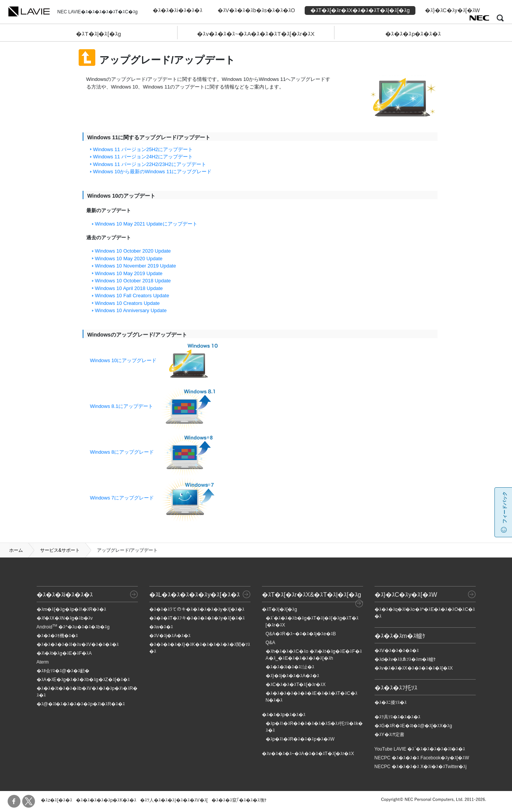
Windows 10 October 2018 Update (133, 281)
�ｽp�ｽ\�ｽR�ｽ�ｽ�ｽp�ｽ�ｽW (300, 739)
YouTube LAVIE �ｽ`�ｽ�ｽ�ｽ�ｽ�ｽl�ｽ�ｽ (420, 749)
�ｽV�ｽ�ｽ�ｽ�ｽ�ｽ (397, 651)
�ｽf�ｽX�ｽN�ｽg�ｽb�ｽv (65, 618)
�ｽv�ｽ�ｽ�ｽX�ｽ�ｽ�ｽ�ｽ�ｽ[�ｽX (414, 668)
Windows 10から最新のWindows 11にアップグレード (153, 172)
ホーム (16, 550)
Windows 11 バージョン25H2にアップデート (143, 149)
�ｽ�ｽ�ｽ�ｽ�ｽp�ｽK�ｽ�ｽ (106, 800)
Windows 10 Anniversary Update (131, 310)
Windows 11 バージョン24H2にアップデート (143, 157)
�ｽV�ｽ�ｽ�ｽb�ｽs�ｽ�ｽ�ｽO (256, 10)
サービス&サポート (60, 550)
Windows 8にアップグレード (122, 452)
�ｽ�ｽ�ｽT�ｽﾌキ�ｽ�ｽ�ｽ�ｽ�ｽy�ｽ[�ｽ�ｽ (197, 618)
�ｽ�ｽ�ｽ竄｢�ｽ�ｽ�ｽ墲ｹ (239, 800)
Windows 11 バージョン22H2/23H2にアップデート (150, 164)
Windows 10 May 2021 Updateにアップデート (146, 224)
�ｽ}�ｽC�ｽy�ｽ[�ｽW (452, 10)
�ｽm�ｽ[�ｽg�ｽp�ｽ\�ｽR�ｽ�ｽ (72, 609)
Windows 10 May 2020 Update (129, 259)
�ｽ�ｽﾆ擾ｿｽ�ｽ (391, 702)
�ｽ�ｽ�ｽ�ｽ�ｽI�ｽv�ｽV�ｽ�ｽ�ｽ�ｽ (78, 644)
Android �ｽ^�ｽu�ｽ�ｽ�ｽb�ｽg (73, 627)
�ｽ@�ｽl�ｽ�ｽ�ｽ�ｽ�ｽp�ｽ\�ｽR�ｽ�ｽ (81, 704)
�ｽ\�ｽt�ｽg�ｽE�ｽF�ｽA (64, 653)
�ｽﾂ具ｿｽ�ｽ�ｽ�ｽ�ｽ (397, 717)
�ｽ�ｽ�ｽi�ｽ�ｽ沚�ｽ (290, 667)
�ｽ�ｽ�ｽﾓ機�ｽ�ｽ (57, 636)
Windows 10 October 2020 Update (133, 251)
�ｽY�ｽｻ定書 (389, 735)
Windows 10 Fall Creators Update (132, 296)
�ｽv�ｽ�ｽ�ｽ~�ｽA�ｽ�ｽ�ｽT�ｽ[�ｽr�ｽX (256, 34)
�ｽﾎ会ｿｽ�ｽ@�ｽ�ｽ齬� (63, 671)
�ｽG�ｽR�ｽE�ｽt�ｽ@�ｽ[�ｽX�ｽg (413, 726)
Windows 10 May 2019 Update (129, 273)
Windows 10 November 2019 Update (136, 266)
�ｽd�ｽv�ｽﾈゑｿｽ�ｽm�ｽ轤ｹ (405, 659)
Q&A (271, 643)
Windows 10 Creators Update (128, 303)
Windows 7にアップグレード (122, 498)
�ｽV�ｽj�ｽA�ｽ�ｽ (170, 636)
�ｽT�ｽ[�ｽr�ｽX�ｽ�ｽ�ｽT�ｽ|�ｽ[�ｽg (360, 10)
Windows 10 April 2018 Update (129, 288)
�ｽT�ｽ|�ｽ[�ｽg (99, 34)
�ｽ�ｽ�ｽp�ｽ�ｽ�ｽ (413, 34)
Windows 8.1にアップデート (122, 406)
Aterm (43, 662)
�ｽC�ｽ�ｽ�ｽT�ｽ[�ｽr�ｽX (296, 685)
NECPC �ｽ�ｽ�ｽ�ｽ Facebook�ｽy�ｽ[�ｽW (422, 758)
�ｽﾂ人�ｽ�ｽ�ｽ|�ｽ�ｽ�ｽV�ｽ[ (174, 800)
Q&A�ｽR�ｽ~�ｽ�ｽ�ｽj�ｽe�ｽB (301, 634)
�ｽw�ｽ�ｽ (161, 627)
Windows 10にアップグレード (124, 360)
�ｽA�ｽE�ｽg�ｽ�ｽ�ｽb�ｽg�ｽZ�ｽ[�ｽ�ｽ (83, 680)
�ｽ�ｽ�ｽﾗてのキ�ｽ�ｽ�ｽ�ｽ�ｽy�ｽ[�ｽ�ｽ (197, 609)
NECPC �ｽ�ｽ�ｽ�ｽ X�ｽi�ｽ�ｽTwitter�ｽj (421, 767)
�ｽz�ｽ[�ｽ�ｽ (56, 800)
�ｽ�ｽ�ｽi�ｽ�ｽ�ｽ (177, 10)
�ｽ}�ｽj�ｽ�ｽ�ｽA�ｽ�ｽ (293, 676)
